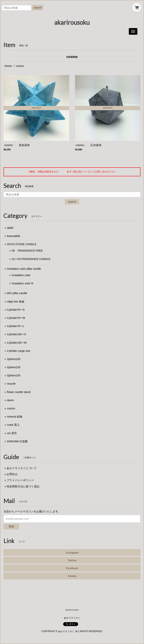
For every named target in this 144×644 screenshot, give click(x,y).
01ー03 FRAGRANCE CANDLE (31, 259)
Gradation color (21, 275)
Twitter (72, 560)
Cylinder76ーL (16, 326)
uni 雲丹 (12, 433)
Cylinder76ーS (16, 310)
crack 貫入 (13, 425)
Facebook (72, 568)
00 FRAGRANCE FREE (27, 251)
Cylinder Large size (19, 351)
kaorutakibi (14, 236)
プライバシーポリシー (20, 480)
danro (11, 400)
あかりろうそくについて (22, 468)
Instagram (72, 552)
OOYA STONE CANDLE (22, 244)
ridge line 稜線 (16, 302)
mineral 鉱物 (15, 417)
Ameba (72, 576)
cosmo (11, 408)
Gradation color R (23, 283)
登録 (11, 526)
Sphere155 (14, 375)
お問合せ (12, 474)
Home (8, 66)
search (38, 8)
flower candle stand (19, 392)
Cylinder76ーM (16, 318)
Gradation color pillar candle (24, 269)
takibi (10, 228)
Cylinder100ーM (17, 343)
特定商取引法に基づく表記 (23, 486)
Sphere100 (14, 359)
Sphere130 (14, 367)
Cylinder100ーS (17, 334)
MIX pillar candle (17, 293)
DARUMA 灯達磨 (17, 441)
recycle (11, 384)
